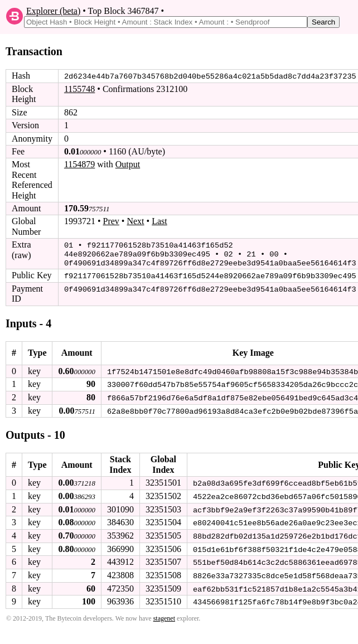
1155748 (79, 89)
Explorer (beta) (53, 11)
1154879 (79, 164)
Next (135, 221)
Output (128, 164)
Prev (111, 221)
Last (159, 221)
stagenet (164, 614)
